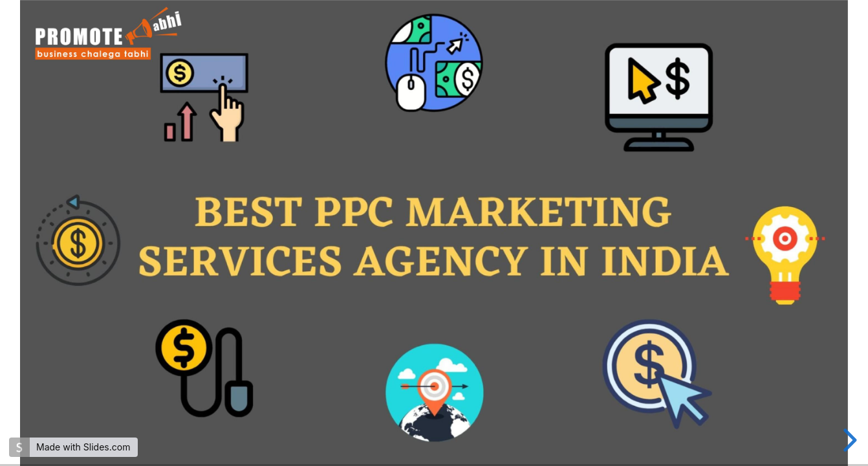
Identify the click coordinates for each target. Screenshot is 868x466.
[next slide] (848, 440)
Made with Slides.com (83, 447)
